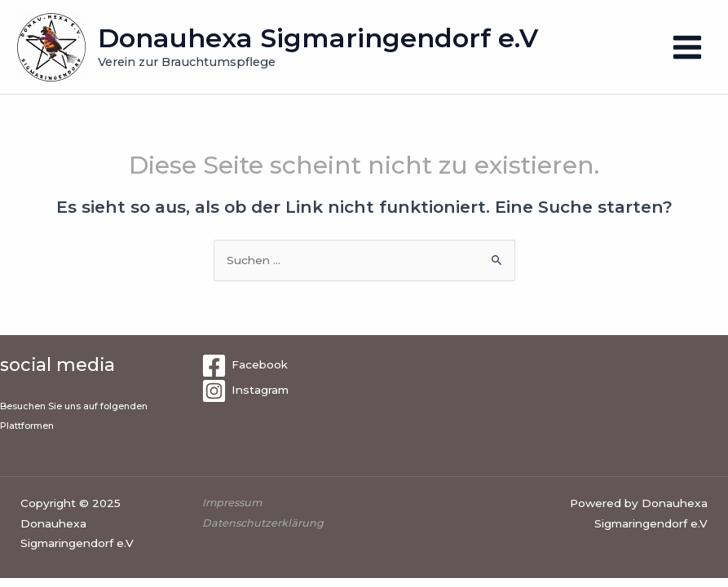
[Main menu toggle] (688, 47)
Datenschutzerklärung (263, 523)
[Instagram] (245, 391)
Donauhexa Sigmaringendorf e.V (318, 38)
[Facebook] (245, 366)
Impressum (233, 503)
